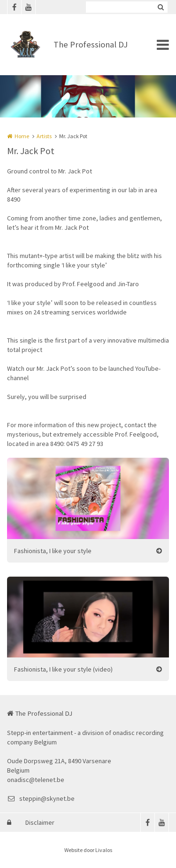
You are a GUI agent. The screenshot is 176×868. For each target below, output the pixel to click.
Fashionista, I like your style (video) (63, 669)
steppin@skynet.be (41, 798)
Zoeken (161, 7)
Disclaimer (40, 822)
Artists (44, 136)
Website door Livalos (88, 850)
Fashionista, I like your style (53, 551)
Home (22, 136)
